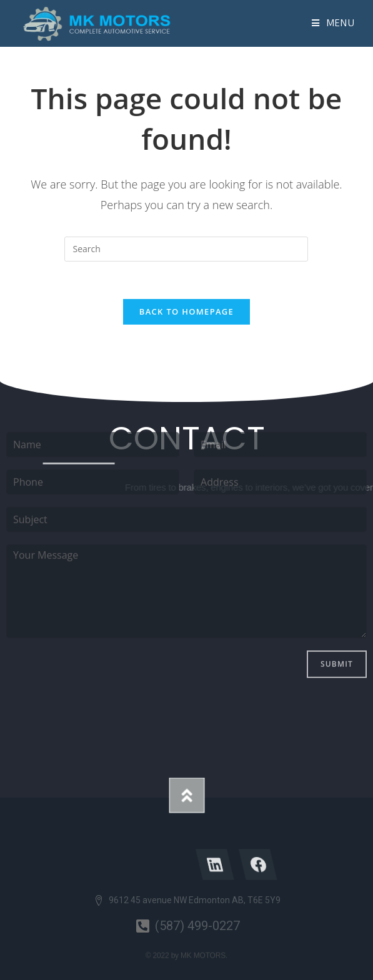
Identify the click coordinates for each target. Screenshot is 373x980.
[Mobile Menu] (333, 23)
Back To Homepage (186, 311)
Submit (337, 588)
